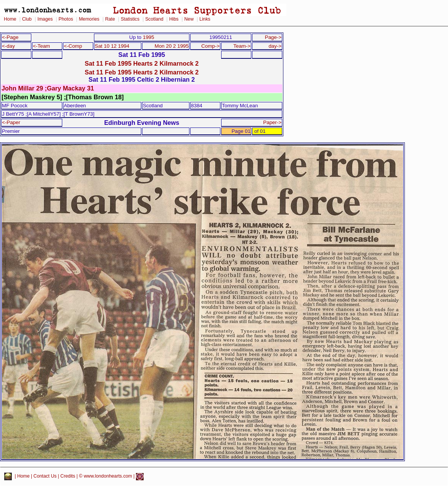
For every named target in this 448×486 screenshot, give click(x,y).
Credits (68, 476)
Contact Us (45, 476)
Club (27, 19)
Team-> (242, 46)
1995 (149, 37)
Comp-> (210, 46)
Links (205, 19)
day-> (275, 46)
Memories (89, 19)
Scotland (154, 19)
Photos (66, 19)
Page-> (273, 37)
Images (45, 19)
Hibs (174, 19)
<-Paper (11, 122)
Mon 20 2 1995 (172, 46)
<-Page (10, 37)
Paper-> (272, 122)
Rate (110, 19)
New (189, 19)
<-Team (41, 46)
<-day (8, 46)
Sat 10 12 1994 (112, 46)
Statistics (130, 19)
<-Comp (73, 46)
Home (10, 19)
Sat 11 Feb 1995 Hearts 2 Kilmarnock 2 (142, 63)
